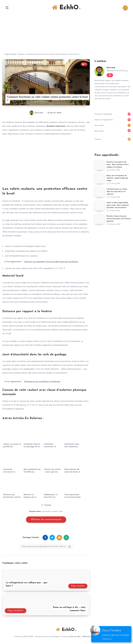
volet (61, 511)
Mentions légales (90, 636)
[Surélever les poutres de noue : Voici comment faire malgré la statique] (99, 165)
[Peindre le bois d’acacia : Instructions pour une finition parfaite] (99, 219)
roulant (55, 511)
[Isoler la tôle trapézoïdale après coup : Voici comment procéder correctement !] (99, 206)
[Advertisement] (66, 35)
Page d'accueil (10, 54)
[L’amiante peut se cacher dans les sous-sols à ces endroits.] (99, 192)
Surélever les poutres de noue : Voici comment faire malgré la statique (118, 165)
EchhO (66, 8)
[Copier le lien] (46, 546)
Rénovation (99, 131)
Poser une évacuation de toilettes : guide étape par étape (118, 178)
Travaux (21, 54)
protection (47, 511)
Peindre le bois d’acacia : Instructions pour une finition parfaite (119, 219)
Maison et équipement (104, 120)
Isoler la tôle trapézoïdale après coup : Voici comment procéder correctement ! (118, 205)
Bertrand (111, 68)
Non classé (99, 125)
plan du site (75, 636)
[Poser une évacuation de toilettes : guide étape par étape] (99, 179)
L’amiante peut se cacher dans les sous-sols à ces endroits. (117, 192)
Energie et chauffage (103, 114)
